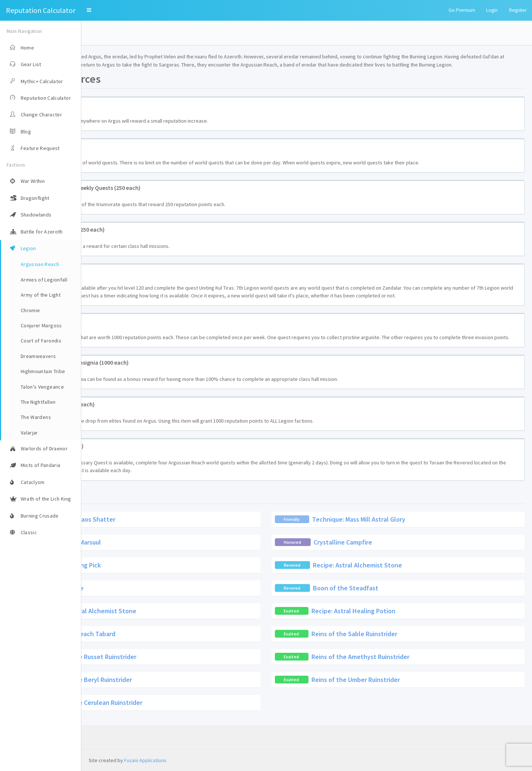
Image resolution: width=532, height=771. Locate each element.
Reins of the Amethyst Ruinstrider (401, 680)
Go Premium (462, 10)
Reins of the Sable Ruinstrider (395, 657)
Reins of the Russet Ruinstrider (173, 680)
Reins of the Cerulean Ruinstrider (176, 726)
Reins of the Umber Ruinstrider (396, 703)
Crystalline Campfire (383, 566)
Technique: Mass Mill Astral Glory (399, 543)
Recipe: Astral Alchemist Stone (398, 589)
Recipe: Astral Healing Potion (394, 634)
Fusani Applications (145, 760)
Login (492, 10)
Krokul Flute (147, 612)
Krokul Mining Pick (156, 589)
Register (518, 10)
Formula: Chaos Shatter (163, 543)
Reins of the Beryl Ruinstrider (171, 703)
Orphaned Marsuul (156, 566)
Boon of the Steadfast (386, 612)
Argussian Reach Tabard (163, 657)
